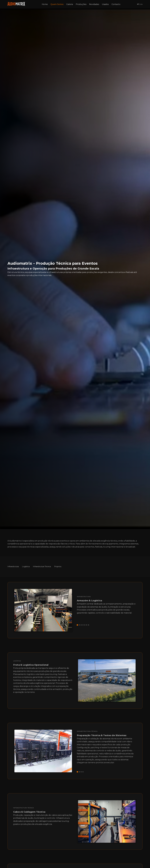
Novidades (94, 4)
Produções (81, 4)
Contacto (116, 4)
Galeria (70, 4)
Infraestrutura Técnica (42, 567)
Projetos (58, 567)
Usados (105, 4)
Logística (26, 567)
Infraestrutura (13, 567)
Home (45, 4)
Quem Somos (57, 4)
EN (142, 4)
